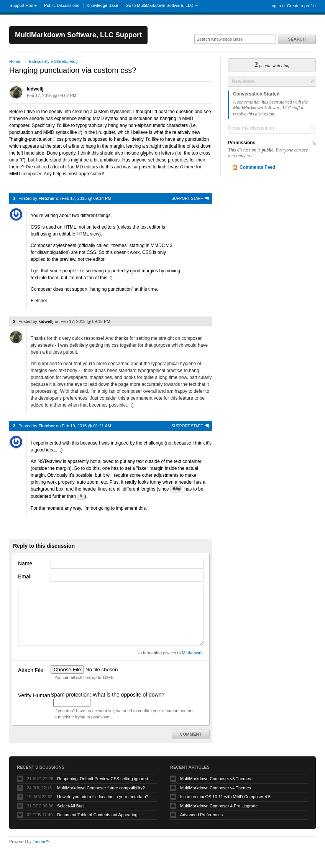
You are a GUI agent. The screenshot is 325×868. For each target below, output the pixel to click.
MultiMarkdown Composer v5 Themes (216, 778)
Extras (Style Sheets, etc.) (53, 61)
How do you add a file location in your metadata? (103, 796)
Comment (191, 733)
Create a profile (301, 6)
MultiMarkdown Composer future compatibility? (101, 787)
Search (297, 39)
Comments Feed (257, 167)
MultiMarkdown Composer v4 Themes (216, 787)
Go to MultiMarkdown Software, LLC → (162, 5)
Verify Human (34, 695)
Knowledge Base (103, 5)
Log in (275, 6)
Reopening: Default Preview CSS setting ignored (103, 778)
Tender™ (41, 841)
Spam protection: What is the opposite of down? (108, 694)
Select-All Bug (70, 805)
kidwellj (35, 89)
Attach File (31, 669)
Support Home (23, 5)
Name (25, 563)
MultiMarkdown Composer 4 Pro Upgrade (219, 805)
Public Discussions (62, 5)
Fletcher (47, 198)
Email (25, 576)
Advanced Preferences (201, 814)
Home (15, 61)
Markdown (192, 652)
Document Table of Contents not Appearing (97, 814)
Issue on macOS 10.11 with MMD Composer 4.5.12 (228, 796)
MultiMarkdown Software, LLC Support (78, 35)
